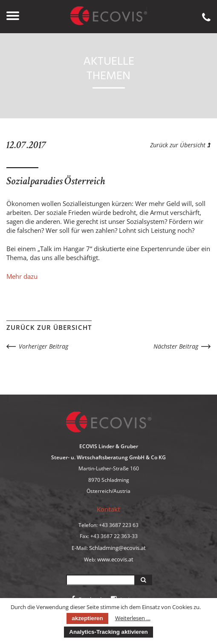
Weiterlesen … (133, 618)
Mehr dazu (22, 276)
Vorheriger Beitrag (43, 346)
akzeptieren (87, 618)
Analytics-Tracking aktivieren (108, 632)
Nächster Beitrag (176, 346)
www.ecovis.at (115, 559)
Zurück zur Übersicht (180, 145)
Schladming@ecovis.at (117, 548)
